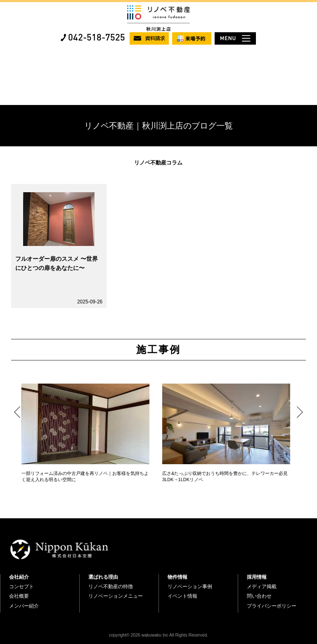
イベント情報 (182, 596)
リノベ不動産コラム (158, 163)
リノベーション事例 (190, 587)
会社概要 (19, 596)
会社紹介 (19, 577)
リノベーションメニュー (116, 596)
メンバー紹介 (24, 606)
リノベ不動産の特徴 (111, 587)
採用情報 (257, 577)
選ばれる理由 (103, 577)
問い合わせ (259, 596)
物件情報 (177, 577)
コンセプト (21, 587)
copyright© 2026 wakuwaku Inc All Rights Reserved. (158, 635)
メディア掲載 (262, 587)
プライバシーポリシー (272, 606)
